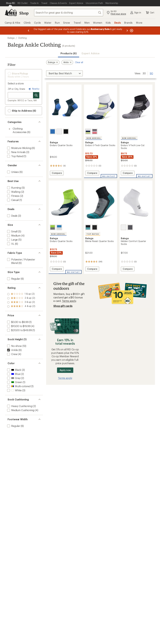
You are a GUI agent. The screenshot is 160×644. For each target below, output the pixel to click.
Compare (57, 173)
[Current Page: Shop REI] (11, 3)
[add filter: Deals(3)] (12, 216)
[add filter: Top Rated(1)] (15, 156)
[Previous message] (29, 31)
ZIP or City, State (16, 89)
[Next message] (127, 31)
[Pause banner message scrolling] (131, 31)
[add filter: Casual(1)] (13, 200)
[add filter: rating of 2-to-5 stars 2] (21, 302)
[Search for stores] (36, 95)
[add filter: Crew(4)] (12, 354)
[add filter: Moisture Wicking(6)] (19, 148)
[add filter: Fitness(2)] (13, 196)
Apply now (65, 370)
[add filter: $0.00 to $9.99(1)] (18, 322)
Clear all (79, 62)
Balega (11, 38)
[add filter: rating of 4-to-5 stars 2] (21, 294)
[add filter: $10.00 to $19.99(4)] (18, 326)
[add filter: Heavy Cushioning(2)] (19, 406)
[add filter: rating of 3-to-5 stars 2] (21, 298)
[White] (59, 131)
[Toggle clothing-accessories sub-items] (9, 129)
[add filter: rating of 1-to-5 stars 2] (21, 306)
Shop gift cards (63, 306)
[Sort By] (64, 73)
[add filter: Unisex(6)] (13, 172)
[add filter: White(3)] (14, 390)
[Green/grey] (53, 227)
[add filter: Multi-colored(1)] (18, 386)
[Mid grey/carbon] (95, 131)
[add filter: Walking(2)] (13, 192)
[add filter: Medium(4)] (14, 235)
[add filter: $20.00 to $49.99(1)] (19, 330)
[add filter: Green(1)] (14, 382)
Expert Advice (91, 53)
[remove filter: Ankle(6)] (12, 350)
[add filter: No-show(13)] (14, 346)
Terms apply (69, 301)
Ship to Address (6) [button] (22, 111)
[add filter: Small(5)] (12, 231)
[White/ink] (88, 131)
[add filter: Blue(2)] (13, 374)
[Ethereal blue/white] (59, 227)
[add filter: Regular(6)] (13, 279)
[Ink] (53, 131)
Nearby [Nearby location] (33, 89)
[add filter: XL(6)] (10, 244)
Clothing (22, 38)
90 (151, 73)
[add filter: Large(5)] (12, 240)
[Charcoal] (130, 227)
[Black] (66, 131)
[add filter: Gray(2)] (13, 378)
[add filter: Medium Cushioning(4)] (20, 410)
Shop (24, 13)
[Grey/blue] (88, 227)
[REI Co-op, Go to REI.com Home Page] (11, 13)
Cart (150, 13)
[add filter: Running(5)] (14, 188)
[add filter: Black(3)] (14, 370)
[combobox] (69, 13)
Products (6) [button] (69, 53)
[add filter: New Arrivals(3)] (16, 152)
